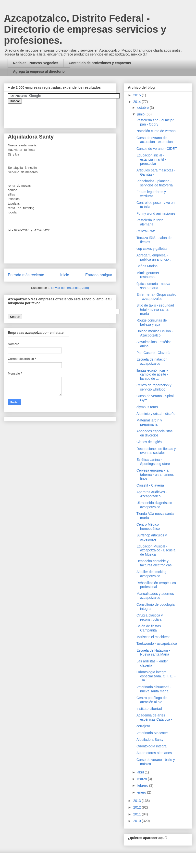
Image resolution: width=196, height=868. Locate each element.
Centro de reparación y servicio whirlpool (154, 387)
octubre (143, 108)
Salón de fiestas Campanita (149, 628)
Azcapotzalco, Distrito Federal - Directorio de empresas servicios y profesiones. (85, 29)
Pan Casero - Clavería (153, 353)
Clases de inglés (149, 442)
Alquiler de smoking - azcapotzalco (153, 574)
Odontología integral (152, 746)
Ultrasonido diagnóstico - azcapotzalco (155, 505)
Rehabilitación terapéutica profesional (156, 585)
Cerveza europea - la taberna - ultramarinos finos (155, 475)
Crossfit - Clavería (150, 485)
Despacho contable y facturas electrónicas (154, 563)
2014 (138, 102)
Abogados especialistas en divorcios (154, 433)
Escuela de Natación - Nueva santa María (153, 652)
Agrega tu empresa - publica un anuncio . (154, 257)
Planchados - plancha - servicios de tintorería (155, 183)
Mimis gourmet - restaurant (149, 275)
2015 (138, 95)
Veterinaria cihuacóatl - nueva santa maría (154, 689)
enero (142, 792)
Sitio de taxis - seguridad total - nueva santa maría (155, 309)
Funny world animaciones (156, 213)
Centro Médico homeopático (148, 526)
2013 (138, 801)
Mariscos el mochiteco (153, 637)
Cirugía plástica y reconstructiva (150, 617)
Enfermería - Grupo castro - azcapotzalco (156, 297)
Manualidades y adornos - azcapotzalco (156, 596)
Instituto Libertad (149, 709)
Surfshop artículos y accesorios (152, 537)
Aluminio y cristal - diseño (156, 414)
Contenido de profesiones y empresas (100, 63)
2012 (138, 807)
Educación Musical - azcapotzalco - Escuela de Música (156, 550)
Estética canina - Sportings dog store (153, 462)
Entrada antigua (99, 275)
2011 (138, 814)
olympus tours (147, 407)
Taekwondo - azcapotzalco (157, 644)
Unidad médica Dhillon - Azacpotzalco (155, 333)
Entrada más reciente (26, 275)
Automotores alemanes (154, 753)
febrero (143, 785)
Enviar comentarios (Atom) (70, 288)
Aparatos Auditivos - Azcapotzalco (152, 494)
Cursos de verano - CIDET (157, 149)
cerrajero (143, 726)
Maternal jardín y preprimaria (149, 422)
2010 (138, 821)
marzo (142, 779)
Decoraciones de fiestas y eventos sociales (156, 451)
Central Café (146, 231)
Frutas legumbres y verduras (151, 194)
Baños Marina (147, 266)
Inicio (65, 275)
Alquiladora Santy (150, 740)
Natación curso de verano (156, 131)
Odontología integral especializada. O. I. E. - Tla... (156, 676)
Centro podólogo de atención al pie (152, 700)
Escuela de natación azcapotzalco (152, 361)
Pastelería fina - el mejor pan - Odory (155, 122)
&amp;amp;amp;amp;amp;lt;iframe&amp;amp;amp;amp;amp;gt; (63, 113)
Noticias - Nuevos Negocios (36, 63)
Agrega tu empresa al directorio (39, 71)
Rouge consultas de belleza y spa (152, 322)
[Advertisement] (15, 732)
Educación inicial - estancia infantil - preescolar (151, 159)
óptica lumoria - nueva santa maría (153, 286)
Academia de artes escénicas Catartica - (154, 717)
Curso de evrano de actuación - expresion (155, 140)
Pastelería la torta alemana (150, 222)
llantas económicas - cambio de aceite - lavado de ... (152, 375)
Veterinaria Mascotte (152, 733)
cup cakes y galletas (152, 249)
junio (141, 114)
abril (141, 772)
